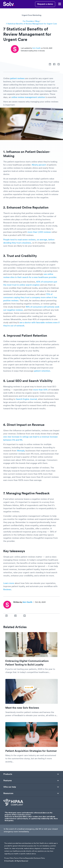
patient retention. (42, 371)
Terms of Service (20, 858)
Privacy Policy (9, 858)
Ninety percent (39, 165)
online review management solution (28, 97)
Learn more (9, 583)
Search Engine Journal (26, 399)
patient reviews (17, 78)
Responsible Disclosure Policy (35, 858)
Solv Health (37, 48)
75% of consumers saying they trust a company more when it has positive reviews (30, 297)
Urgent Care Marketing (31, 15)
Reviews (7, 589)
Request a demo (45, 4)
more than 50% (40, 390)
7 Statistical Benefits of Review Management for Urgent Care (31, 24)
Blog (37, 21)
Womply (21, 451)
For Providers (28, 21)
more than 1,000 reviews (39, 232)
